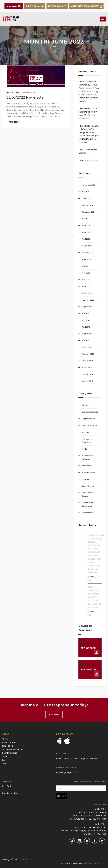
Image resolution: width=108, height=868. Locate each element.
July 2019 (86, 313)
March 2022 (87, 246)
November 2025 (89, 185)
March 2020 (87, 293)
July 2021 (86, 266)
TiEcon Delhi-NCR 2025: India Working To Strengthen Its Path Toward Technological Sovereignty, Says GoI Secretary (89, 134)
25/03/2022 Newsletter (26, 97)
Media (85, 449)
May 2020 (86, 280)
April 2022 (86, 239)
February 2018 (88, 354)
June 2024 (86, 225)
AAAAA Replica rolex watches (88, 151)
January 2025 (87, 205)
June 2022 (86, 232)
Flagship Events (89, 419)
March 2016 (87, 367)
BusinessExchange (90, 412)
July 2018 (86, 340)
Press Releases (89, 472)
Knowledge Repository (87, 440)
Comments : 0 (28, 92)
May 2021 (86, 273)
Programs (86, 479)
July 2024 (86, 219)
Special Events (88, 486)
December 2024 (89, 212)
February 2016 (88, 374)
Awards (85, 405)
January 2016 (87, 381)
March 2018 (87, 347)
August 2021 (87, 259)
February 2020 (88, 300)
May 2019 (86, 320)
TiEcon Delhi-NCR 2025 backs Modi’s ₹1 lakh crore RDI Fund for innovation (89, 113)
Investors (86, 432)
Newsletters (13, 92)
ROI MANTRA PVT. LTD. (95, 864)
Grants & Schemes (90, 425)
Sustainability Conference (88, 504)
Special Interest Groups (89, 494)
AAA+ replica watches (88, 160)
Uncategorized (88, 513)
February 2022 (88, 253)
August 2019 (87, 307)
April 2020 (86, 286)
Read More (13, 122)
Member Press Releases (88, 457)
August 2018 (87, 334)
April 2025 (86, 198)
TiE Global (26, 859)
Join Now (54, 714)
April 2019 (86, 327)
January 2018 (87, 361)
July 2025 (86, 192)
